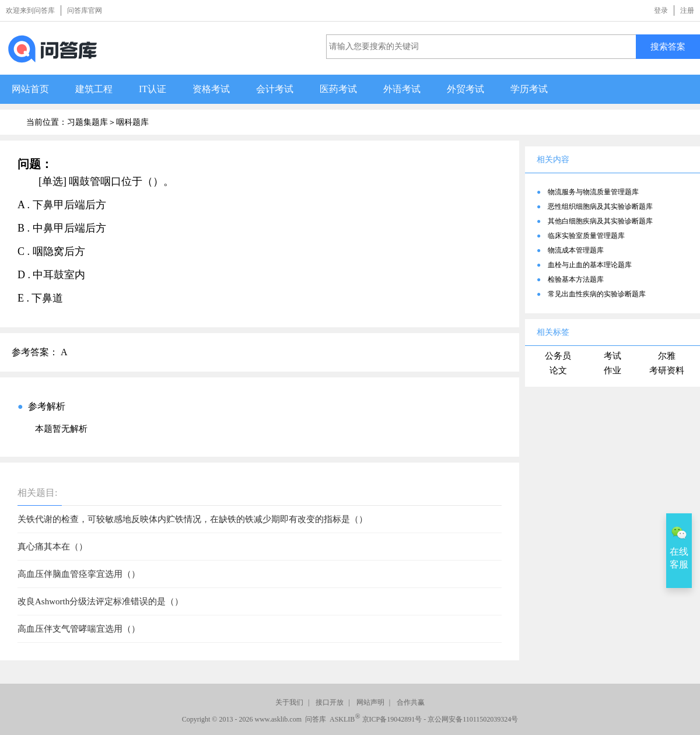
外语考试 (402, 89)
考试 (612, 356)
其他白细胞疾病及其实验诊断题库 (600, 221)
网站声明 (370, 702)
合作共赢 (411, 702)
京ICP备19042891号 (392, 719)
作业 (612, 370)
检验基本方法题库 (576, 279)
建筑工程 (94, 89)
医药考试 (338, 89)
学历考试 (529, 89)
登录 (661, 10)
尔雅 (667, 356)
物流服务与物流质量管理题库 (593, 192)
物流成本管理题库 (576, 250)
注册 (687, 10)
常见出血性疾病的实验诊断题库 (597, 294)
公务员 (558, 356)
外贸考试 (466, 89)
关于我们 (289, 702)
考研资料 (667, 370)
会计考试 (275, 89)
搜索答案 (668, 46)
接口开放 (330, 702)
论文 (558, 370)
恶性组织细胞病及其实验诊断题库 (600, 206)
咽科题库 (132, 122)
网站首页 (30, 89)
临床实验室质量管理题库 (586, 236)
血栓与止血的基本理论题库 (590, 265)
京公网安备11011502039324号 (473, 719)
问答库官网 (85, 10)
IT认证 (153, 89)
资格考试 (211, 89)
